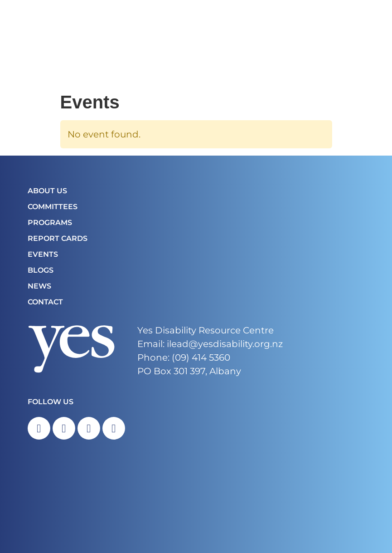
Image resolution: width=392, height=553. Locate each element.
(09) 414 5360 (201, 357)
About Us (47, 191)
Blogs (41, 270)
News (39, 286)
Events (43, 254)
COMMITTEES (53, 207)
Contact (45, 302)
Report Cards (58, 238)
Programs (50, 223)
